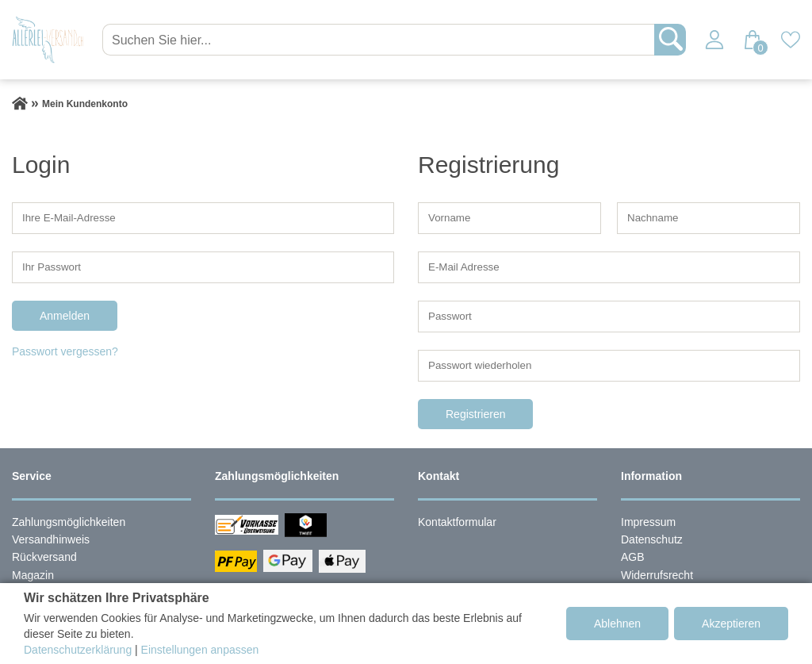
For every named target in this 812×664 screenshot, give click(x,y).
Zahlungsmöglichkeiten (69, 522)
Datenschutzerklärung (78, 650)
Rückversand (44, 557)
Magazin (33, 575)
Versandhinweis (51, 539)
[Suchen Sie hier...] (380, 40)
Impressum (648, 522)
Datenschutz (652, 539)
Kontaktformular (457, 522)
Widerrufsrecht (657, 575)
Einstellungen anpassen (200, 650)
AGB (633, 557)
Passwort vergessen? (65, 351)
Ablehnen (617, 624)
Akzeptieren (731, 624)
